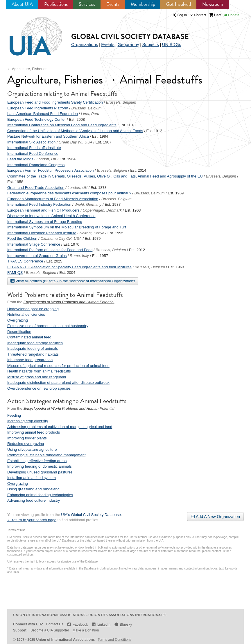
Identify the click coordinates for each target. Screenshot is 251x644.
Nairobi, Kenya (92, 233)
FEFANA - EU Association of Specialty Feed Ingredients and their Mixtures (69, 267)
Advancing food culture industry (34, 500)
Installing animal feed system (32, 478)
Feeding (14, 415)
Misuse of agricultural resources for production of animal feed (58, 366)
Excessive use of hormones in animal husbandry (48, 326)
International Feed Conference (33, 154)
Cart (215, 15)
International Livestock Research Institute (42, 233)
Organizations (85, 44)
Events (113, 4)
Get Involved (179, 4)
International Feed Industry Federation (39, 204)
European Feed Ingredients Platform (38, 108)
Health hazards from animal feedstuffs (39, 371)
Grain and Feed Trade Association (36, 188)
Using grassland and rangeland (33, 489)
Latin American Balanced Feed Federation (43, 114)
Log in (182, 15)
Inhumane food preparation (30, 360)
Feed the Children (22, 238)
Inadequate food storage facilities (35, 343)
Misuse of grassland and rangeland (37, 377)
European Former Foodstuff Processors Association (50, 170)
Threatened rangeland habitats (33, 354)
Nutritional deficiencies (26, 314)
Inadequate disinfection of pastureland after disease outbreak (58, 383)
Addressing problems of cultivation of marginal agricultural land (60, 427)
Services (87, 4)
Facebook (77, 624)
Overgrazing (18, 320)
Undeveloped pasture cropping (33, 309)
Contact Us (54, 624)
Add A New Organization (215, 517)
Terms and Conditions (114, 640)
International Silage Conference (34, 244)
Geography (128, 44)
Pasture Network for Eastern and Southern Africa (48, 136)
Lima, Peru (90, 114)
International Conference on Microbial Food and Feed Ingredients (62, 125)
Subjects (150, 44)
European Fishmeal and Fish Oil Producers (43, 210)
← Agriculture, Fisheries (27, 69)
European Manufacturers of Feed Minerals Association (53, 199)
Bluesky (123, 624)
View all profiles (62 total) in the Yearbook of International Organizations (73, 281)
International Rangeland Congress (36, 165)
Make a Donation (86, 630)
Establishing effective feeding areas (37, 461)
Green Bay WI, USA (76, 142)
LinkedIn (101, 624)
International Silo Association (31, 142)
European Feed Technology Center (36, 119)
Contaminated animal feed (29, 337)
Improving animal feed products (34, 432)
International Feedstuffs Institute (34, 148)
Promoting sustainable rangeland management (46, 455)
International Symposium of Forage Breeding (45, 222)
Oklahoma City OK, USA (61, 238)
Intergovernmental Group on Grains (37, 256)
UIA (29, 33)
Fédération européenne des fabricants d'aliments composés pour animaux (69, 193)
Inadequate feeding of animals (33, 348)
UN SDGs (172, 44)
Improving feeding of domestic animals (40, 466)
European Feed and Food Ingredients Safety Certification (55, 102)
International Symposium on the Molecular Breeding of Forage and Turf (67, 227)
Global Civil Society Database (130, 37)
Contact (198, 15)
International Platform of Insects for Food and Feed (50, 250)
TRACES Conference (25, 261)
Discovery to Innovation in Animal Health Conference (51, 216)
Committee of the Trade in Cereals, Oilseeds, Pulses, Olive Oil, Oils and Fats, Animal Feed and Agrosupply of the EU (105, 176)
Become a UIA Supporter (50, 630)
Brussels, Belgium (121, 102)
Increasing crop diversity (28, 421)
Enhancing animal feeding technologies (40, 495)
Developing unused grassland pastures (40, 472)
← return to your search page (32, 520)
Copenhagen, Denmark (102, 210)
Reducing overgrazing (26, 444)
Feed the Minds (20, 159)
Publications (56, 4)
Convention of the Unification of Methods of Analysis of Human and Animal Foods (75, 131)
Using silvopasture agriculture (32, 449)
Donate (232, 15)
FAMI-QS (15, 273)
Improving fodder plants (27, 438)
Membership (143, 4)
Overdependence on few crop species (39, 388)
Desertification (19, 332)
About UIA (22, 4)
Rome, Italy (79, 256)
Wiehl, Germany (88, 204)
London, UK (46, 159)
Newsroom (213, 4)
